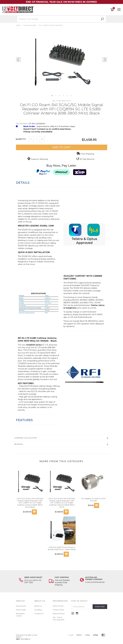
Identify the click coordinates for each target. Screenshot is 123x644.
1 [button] (52, 96)
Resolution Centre (20, 615)
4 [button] (63, 96)
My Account (21, 606)
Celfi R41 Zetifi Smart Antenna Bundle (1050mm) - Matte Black (62, 548)
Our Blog (38, 610)
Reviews (19, 444)
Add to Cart (62, 147)
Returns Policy (59, 614)
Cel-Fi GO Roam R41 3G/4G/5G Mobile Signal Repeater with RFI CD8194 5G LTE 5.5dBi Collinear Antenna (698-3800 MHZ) (62, 503)
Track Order (21, 610)
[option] (62, 62)
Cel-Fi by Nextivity (61, 101)
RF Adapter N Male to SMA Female (93, 500)
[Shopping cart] (112, 10)
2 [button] (56, 96)
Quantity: (21, 139)
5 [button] (67, 96)
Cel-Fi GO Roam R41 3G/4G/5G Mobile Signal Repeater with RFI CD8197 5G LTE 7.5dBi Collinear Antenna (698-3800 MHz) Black (30, 503)
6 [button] (71, 96)
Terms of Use (58, 606)
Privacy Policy (58, 610)
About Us (38, 606)
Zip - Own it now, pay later (59, 618)
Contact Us (39, 614)
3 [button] (60, 96)
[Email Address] (82, 607)
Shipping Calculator (26, 438)
